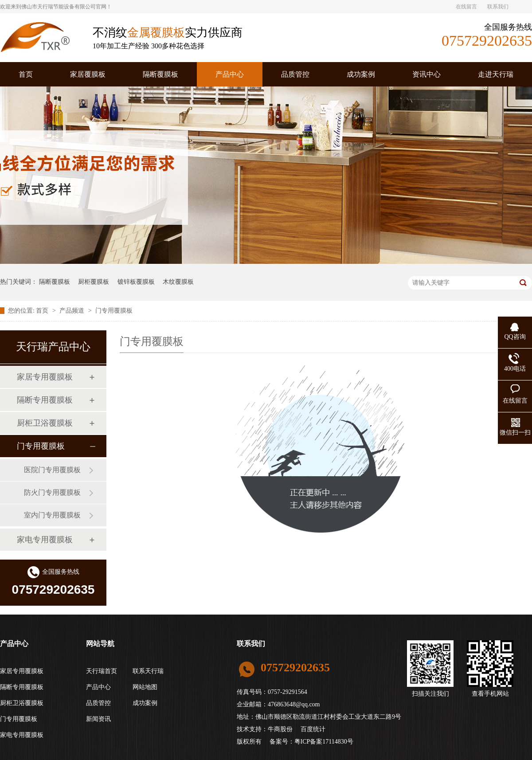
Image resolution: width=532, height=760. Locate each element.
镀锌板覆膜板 (136, 282)
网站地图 (145, 687)
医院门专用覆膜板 (52, 470)
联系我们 (498, 7)
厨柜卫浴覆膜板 (45, 423)
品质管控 (295, 74)
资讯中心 (426, 74)
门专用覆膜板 (114, 311)
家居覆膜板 (88, 74)
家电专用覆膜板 (45, 540)
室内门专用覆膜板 (52, 515)
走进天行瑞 (496, 74)
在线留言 (466, 7)
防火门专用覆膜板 (52, 492)
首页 (26, 74)
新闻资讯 (98, 719)
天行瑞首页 (102, 671)
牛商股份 (280, 729)
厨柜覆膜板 (94, 282)
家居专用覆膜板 (45, 377)
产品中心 (230, 74)
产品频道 (73, 311)
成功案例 (361, 74)
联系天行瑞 (148, 671)
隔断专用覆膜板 (45, 400)
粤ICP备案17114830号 (324, 742)
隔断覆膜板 (160, 74)
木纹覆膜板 (178, 282)
